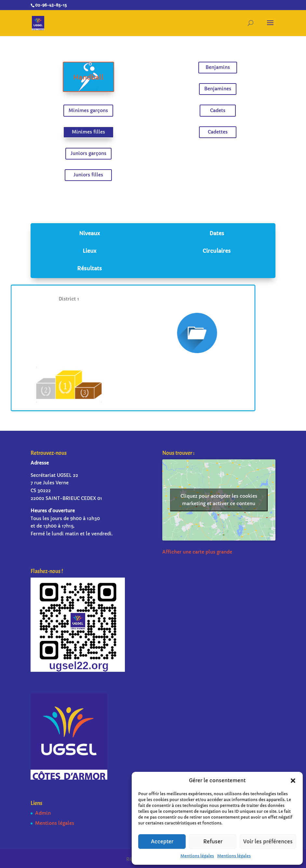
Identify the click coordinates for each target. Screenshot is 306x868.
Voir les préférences (268, 842)
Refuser (213, 842)
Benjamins (216, 69)
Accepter (162, 842)
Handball (90, 79)
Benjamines (216, 89)
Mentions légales (197, 856)
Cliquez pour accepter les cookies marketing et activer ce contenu (219, 500)
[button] (293, 781)
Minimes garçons (90, 111)
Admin (43, 813)
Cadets (216, 111)
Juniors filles (90, 173)
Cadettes (216, 131)
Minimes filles (90, 131)
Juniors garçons (90, 152)
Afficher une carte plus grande (197, 552)
